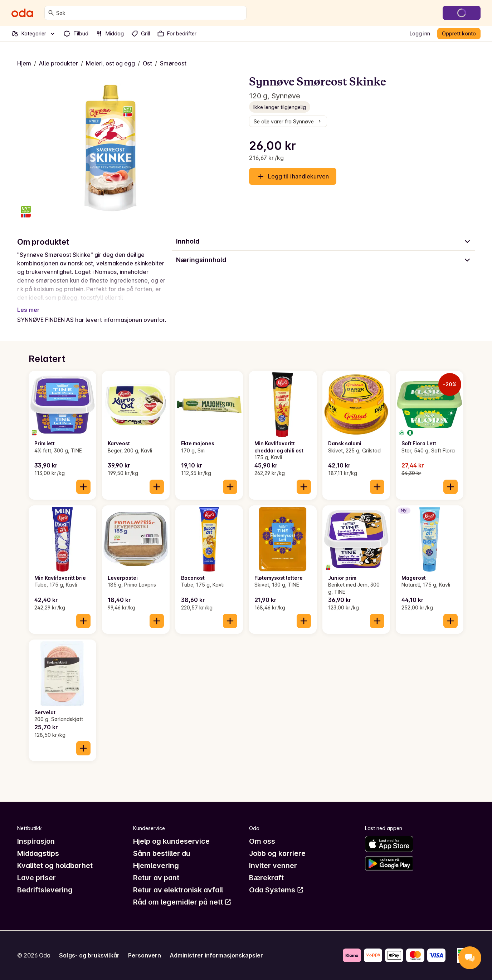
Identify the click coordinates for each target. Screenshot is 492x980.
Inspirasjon (36, 841)
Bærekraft (266, 878)
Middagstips (38, 853)
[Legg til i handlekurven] (83, 487)
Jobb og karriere (277, 853)
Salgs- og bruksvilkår (89, 955)
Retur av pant (156, 878)
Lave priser (36, 878)
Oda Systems (276, 890)
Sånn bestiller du (162, 853)
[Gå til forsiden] (22, 13)
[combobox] (150, 13)
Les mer (28, 310)
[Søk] (51, 13)
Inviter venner (273, 866)
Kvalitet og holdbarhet (55, 866)
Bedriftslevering (45, 890)
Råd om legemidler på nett (182, 902)
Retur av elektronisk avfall (178, 890)
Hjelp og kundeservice (171, 841)
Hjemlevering (156, 866)
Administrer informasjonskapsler (216, 955)
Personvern (145, 955)
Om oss (262, 841)
